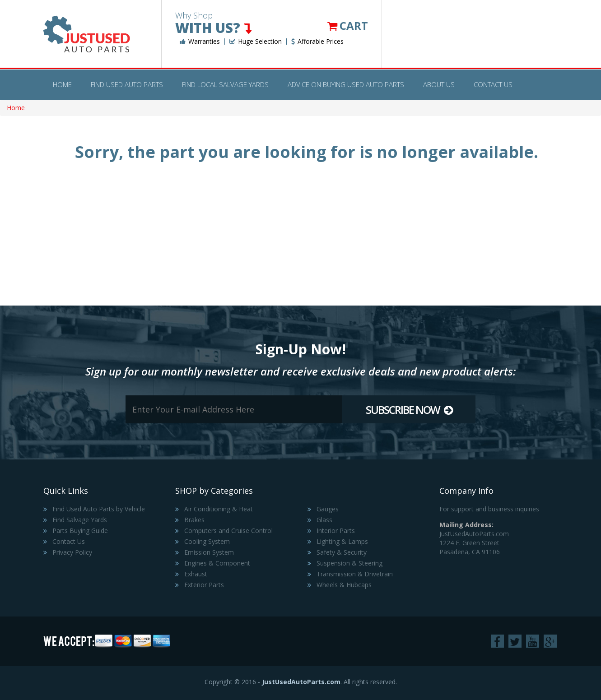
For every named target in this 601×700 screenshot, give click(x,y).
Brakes (194, 520)
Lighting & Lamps (342, 541)
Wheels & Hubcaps (344, 585)
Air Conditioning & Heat (219, 509)
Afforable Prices (317, 42)
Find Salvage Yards (80, 520)
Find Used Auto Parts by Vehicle (99, 509)
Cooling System (207, 541)
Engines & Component (217, 563)
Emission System (209, 552)
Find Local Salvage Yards (225, 84)
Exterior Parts (204, 585)
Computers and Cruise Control (228, 531)
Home (62, 84)
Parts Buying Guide (80, 531)
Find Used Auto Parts (127, 84)
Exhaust (196, 574)
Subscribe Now (409, 410)
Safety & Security (342, 552)
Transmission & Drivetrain (355, 574)
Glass (324, 520)
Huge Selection (256, 42)
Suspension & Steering (349, 563)
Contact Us (493, 84)
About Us (439, 84)
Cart (348, 25)
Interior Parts (336, 531)
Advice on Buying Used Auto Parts (346, 84)
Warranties (200, 42)
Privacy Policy (72, 552)
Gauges (328, 509)
